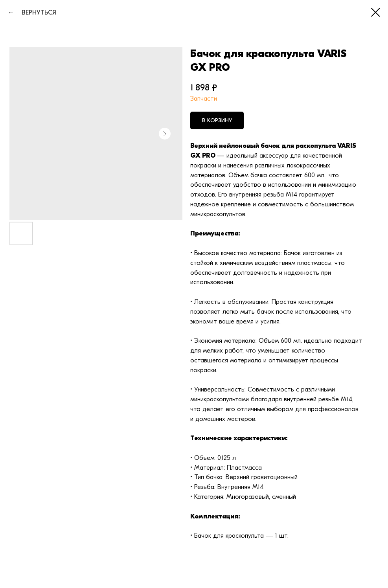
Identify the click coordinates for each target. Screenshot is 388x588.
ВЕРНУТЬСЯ (36, 13)
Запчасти (204, 99)
